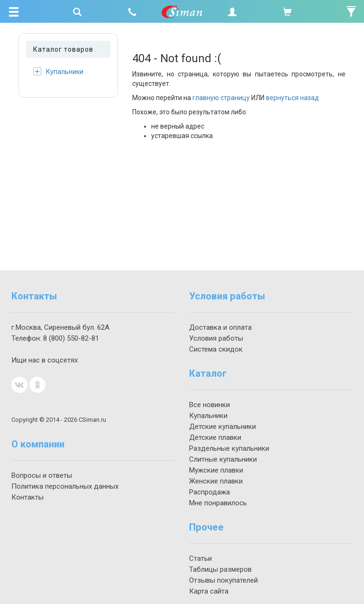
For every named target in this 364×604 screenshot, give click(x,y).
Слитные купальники (223, 459)
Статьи (200, 558)
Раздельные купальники (229, 448)
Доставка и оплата (220, 327)
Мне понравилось (218, 503)
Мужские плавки (216, 470)
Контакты (27, 497)
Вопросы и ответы (42, 475)
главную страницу (221, 98)
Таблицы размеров (220, 569)
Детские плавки (215, 437)
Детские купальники (223, 427)
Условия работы (216, 338)
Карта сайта (209, 591)
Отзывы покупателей (223, 580)
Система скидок (216, 349)
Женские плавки (216, 481)
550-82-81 (71, 338)
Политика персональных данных (65, 486)
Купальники (58, 71)
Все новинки (209, 405)
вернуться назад (292, 98)
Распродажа (209, 492)
